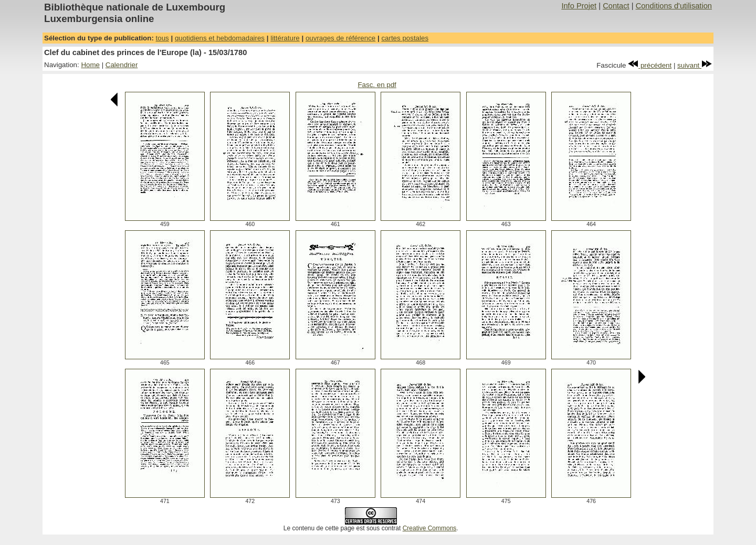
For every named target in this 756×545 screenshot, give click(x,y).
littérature (285, 38)
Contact (616, 6)
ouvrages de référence (340, 38)
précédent (650, 65)
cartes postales (405, 38)
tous (162, 38)
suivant (695, 65)
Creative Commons (430, 528)
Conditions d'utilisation (674, 6)
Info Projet (579, 6)
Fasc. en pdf (377, 85)
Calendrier (122, 65)
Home (90, 65)
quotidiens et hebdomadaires (220, 38)
